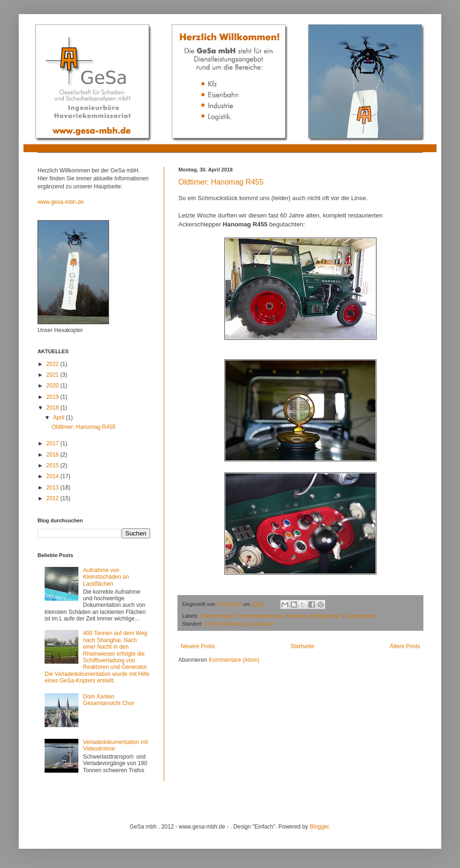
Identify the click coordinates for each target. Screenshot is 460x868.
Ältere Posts (405, 646)
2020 (54, 386)
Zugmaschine (361, 616)
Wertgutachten (326, 616)
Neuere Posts (198, 646)
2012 (54, 498)
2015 (54, 465)
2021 (54, 375)
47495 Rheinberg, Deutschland (239, 624)
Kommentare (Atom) (234, 660)
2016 (54, 455)
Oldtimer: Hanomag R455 (221, 182)
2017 (54, 443)
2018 (54, 408)
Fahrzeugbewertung (260, 616)
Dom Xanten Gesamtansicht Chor (109, 700)
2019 (54, 397)
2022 (54, 364)
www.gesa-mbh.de (61, 202)
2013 (54, 488)
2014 (54, 476)
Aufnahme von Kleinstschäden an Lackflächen (106, 577)
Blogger (319, 827)
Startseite (303, 646)
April (59, 418)
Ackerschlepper (217, 616)
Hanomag (296, 616)
